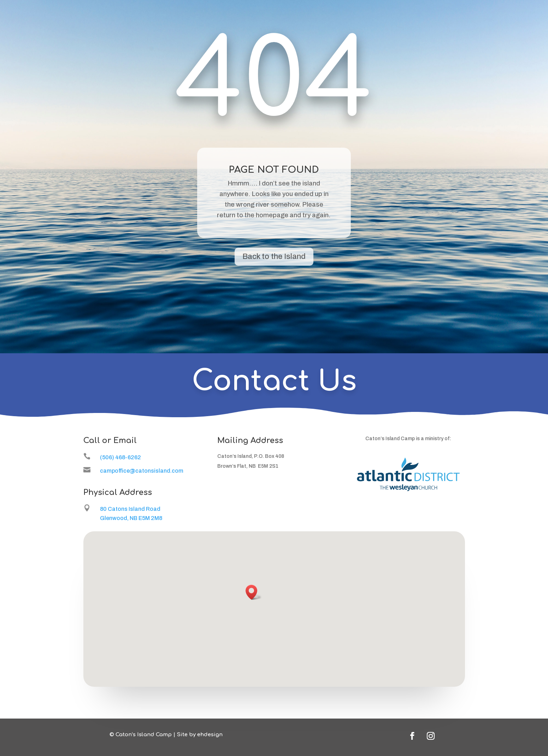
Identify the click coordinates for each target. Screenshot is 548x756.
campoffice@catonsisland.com (142, 471)
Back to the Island (274, 256)
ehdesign (210, 735)
